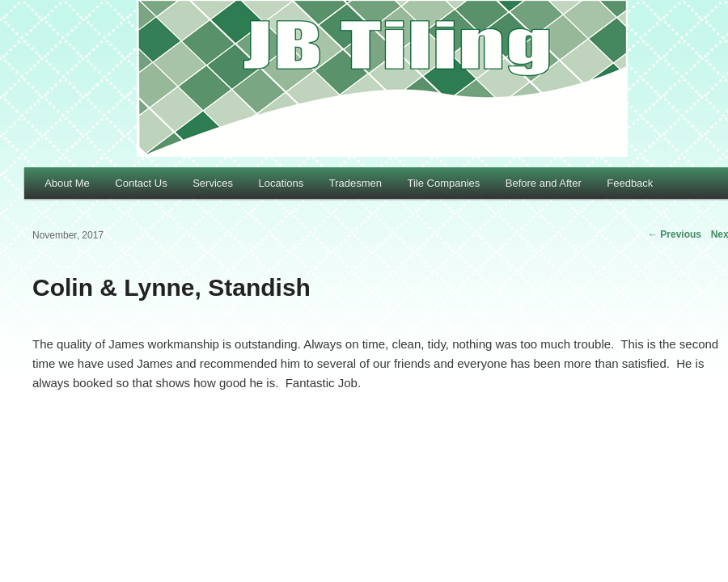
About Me (67, 183)
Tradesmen (356, 183)
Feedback (630, 183)
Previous (675, 234)
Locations (281, 183)
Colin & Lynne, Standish (171, 287)
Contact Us (141, 183)
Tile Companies (443, 183)
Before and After (544, 183)
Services (213, 183)
